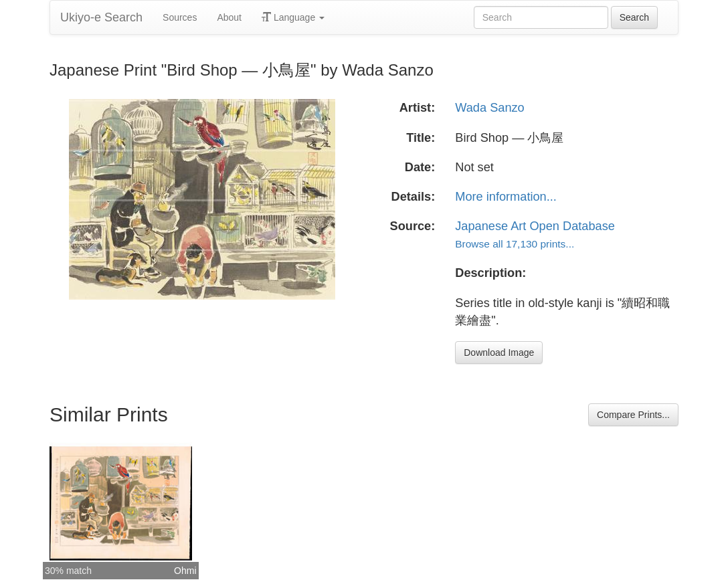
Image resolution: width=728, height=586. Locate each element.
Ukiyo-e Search (101, 17)
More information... (506, 197)
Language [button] (293, 17)
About (229, 17)
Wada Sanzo (489, 108)
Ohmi (185, 571)
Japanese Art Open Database (535, 226)
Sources (180, 17)
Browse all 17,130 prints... (515, 244)
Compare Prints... (633, 415)
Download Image (499, 353)
